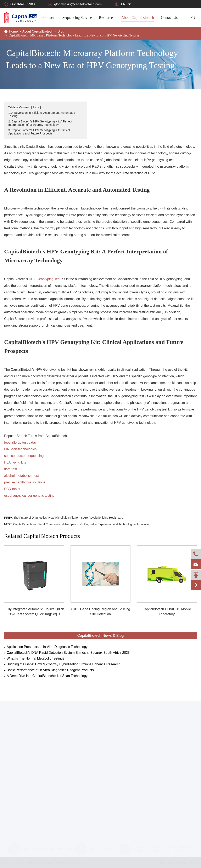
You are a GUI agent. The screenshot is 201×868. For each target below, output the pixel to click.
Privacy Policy (189, 863)
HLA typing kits (15, 462)
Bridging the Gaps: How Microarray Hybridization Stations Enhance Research (64, 664)
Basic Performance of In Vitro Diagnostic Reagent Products (50, 670)
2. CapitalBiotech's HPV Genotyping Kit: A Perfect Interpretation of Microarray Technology (40, 123)
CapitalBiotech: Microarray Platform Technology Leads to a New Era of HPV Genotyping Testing (74, 35)
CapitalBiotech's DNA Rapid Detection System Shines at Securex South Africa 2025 (68, 653)
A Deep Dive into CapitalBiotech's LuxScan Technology (47, 676)
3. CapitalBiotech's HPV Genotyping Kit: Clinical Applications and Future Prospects (39, 132)
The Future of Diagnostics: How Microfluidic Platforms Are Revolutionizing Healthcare (68, 518)
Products (49, 18)
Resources (107, 18)
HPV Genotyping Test (45, 279)
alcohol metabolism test (21, 476)
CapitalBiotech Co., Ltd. (36, 863)
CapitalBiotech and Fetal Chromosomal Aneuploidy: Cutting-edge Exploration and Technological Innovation (82, 524)
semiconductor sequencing (24, 456)
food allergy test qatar (20, 442)
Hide (36, 107)
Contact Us (169, 18)
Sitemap (166, 863)
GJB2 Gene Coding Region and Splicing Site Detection (101, 612)
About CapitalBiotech (137, 18)
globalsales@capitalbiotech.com (75, 4)
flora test (10, 469)
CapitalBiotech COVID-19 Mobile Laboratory (167, 612)
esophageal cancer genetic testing (29, 496)
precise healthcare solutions (25, 482)
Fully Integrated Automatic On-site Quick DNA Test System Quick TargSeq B (34, 612)
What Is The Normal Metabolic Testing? (36, 658)
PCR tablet (12, 489)
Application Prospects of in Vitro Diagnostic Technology (47, 647)
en (123, 4)
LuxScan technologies (20, 449)
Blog (61, 31)
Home (13, 31)
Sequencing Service (77, 18)
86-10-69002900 (19, 4)
